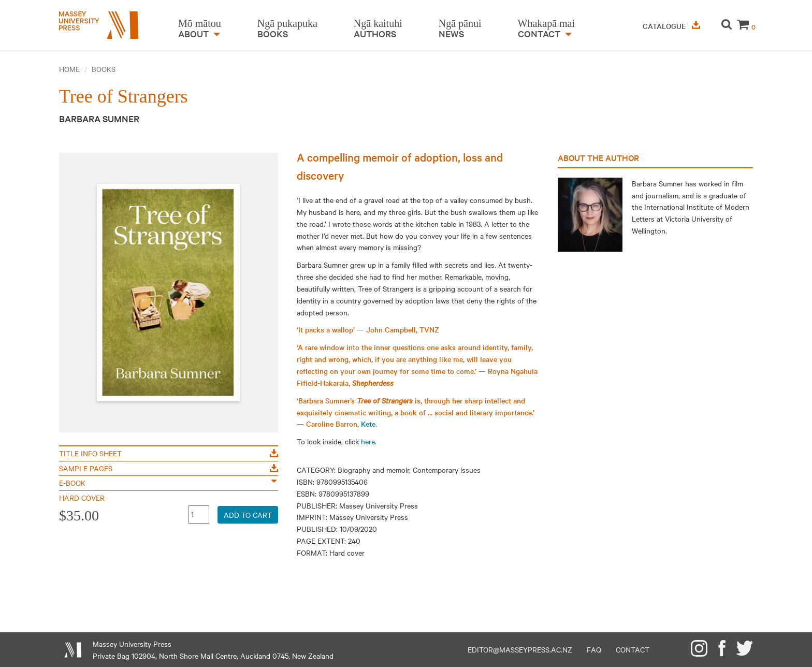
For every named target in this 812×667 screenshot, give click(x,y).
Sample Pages (169, 468)
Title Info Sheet (169, 453)
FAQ (594, 649)
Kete (368, 424)
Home (69, 69)
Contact (633, 649)
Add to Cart (248, 515)
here (368, 441)
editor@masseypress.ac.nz (520, 649)
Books (104, 69)
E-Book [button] (168, 483)
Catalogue (671, 26)
